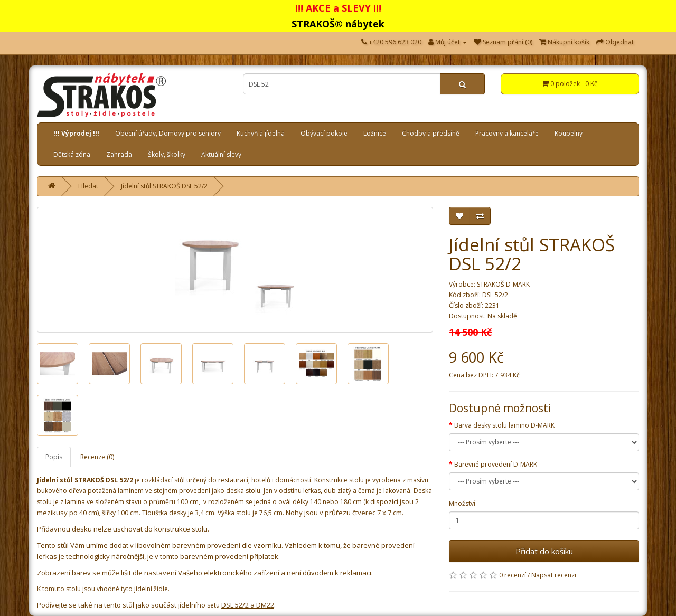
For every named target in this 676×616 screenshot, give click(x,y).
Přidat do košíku (544, 551)
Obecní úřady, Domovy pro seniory (168, 133)
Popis (54, 457)
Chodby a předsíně (431, 133)
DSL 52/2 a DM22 (248, 605)
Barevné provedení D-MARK (496, 464)
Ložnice (375, 133)
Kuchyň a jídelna (261, 133)
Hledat (88, 186)
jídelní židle (151, 589)
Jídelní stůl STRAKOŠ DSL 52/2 (164, 186)
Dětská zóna (72, 154)
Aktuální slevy (221, 154)
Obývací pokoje (324, 133)
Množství (462, 503)
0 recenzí (513, 575)
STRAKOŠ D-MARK (503, 284)
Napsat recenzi (554, 575)
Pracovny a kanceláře (507, 133)
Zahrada (119, 154)
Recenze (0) (97, 457)
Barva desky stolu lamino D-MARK (504, 425)
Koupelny (569, 133)
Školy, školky (167, 154)
